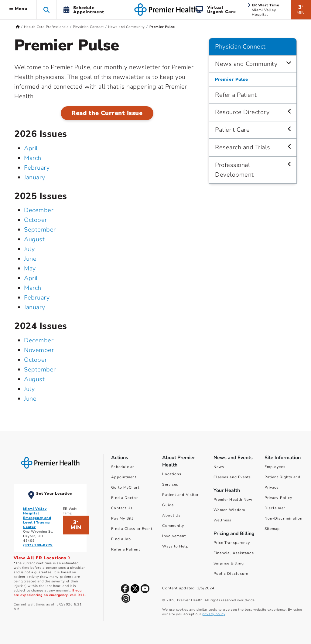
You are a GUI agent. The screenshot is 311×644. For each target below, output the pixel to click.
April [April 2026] (31, 148)
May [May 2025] (30, 268)
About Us (171, 515)
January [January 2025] (35, 307)
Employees (275, 467)
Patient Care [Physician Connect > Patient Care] (232, 130)
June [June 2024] (30, 399)
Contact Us (122, 508)
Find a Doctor (124, 498)
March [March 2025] (33, 288)
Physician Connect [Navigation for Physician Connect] (240, 47)
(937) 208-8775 (38, 545)
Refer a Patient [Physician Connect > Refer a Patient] (236, 95)
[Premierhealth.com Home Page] (18, 27)
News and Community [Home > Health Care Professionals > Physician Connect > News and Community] (126, 27)
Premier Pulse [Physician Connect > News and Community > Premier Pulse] (232, 79)
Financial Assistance (234, 553)
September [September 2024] (40, 369)
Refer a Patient (126, 549)
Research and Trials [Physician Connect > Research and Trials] (243, 147)
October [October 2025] (36, 220)
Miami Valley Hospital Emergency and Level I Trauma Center (37, 518)
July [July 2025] (29, 249)
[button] (47, 10)
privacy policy (214, 614)
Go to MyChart (125, 487)
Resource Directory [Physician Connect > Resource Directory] (242, 112)
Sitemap (272, 529)
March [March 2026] (33, 158)
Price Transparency (232, 543)
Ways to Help (175, 546)
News (219, 467)
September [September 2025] (40, 230)
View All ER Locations (42, 558)
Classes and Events (232, 477)
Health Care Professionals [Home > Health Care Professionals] (46, 27)
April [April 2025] (31, 278)
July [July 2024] (29, 389)
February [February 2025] (37, 298)
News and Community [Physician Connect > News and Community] (246, 64)
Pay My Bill (122, 518)
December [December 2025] (39, 210)
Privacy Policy (278, 498)
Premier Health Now (233, 500)
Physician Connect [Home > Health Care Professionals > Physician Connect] (88, 27)
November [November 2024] (39, 350)
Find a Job (121, 539)
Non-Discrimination (284, 518)
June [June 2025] (30, 259)
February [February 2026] (37, 168)
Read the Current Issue (107, 113)
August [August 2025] (34, 239)
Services (170, 484)
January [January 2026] (35, 177)
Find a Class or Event (132, 529)
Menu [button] (18, 9)
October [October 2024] (36, 360)
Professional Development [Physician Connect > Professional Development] (234, 170)
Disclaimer (275, 508)
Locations (172, 474)
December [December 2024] (39, 340)
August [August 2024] (34, 379)
